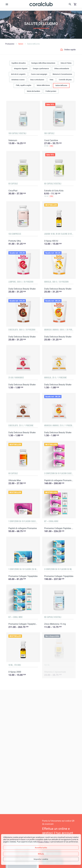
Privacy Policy (43, 842)
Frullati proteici (51, 91)
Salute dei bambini (33, 91)
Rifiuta (41, 854)
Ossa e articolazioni (37, 80)
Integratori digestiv (21, 69)
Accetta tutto (41, 848)
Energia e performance (41, 69)
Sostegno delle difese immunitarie (43, 63)
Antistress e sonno (18, 80)
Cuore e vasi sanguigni (39, 74)
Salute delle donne (43, 85)
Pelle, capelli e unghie (24, 85)
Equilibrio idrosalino (19, 63)
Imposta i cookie (41, 859)
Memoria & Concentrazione (62, 74)
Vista (51, 80)
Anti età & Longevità (18, 74)
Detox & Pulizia (66, 63)
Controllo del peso (65, 80)
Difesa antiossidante (62, 69)
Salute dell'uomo (61, 85)
